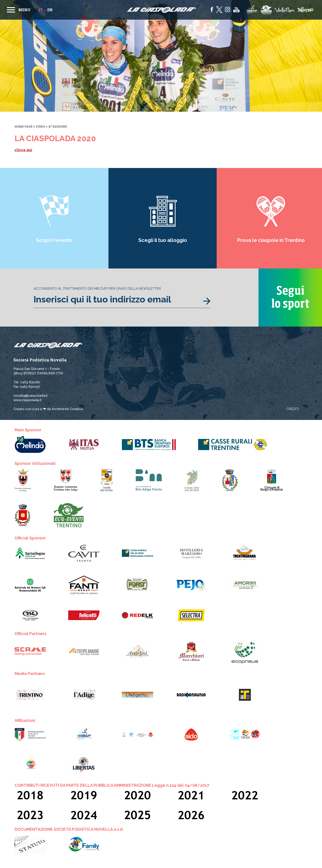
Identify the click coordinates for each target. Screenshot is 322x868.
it (41, 10)
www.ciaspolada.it (28, 400)
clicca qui (23, 150)
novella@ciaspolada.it (31, 396)
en (50, 10)
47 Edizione (58, 126)
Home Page (24, 126)
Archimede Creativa (67, 409)
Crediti (292, 409)
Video (40, 126)
